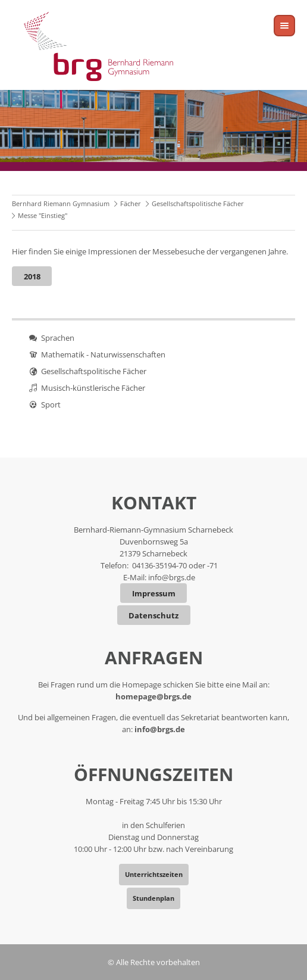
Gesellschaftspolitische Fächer (198, 203)
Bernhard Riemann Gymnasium (61, 203)
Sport (51, 405)
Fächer (131, 203)
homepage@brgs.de (153, 696)
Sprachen (58, 338)
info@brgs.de (172, 577)
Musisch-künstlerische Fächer (93, 388)
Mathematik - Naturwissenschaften (103, 354)
